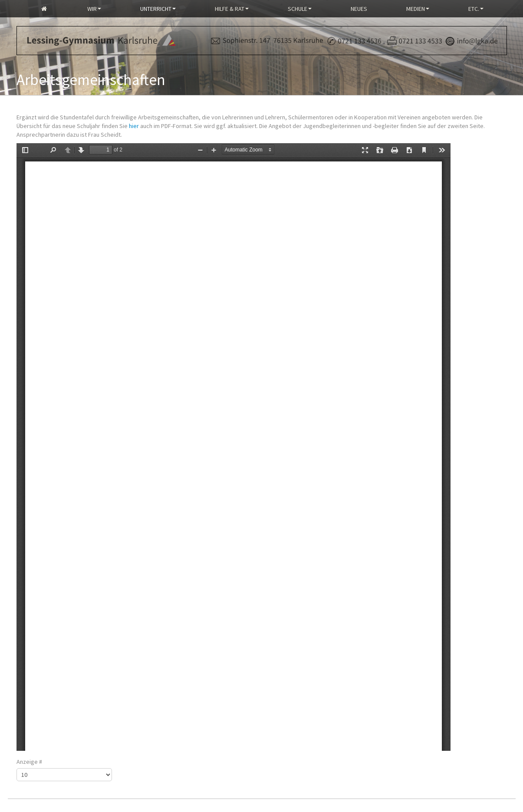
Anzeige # (29, 762)
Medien (418, 9)
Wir (94, 9)
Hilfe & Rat (232, 9)
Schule (300, 9)
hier (134, 126)
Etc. (476, 9)
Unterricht (158, 9)
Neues (359, 9)
